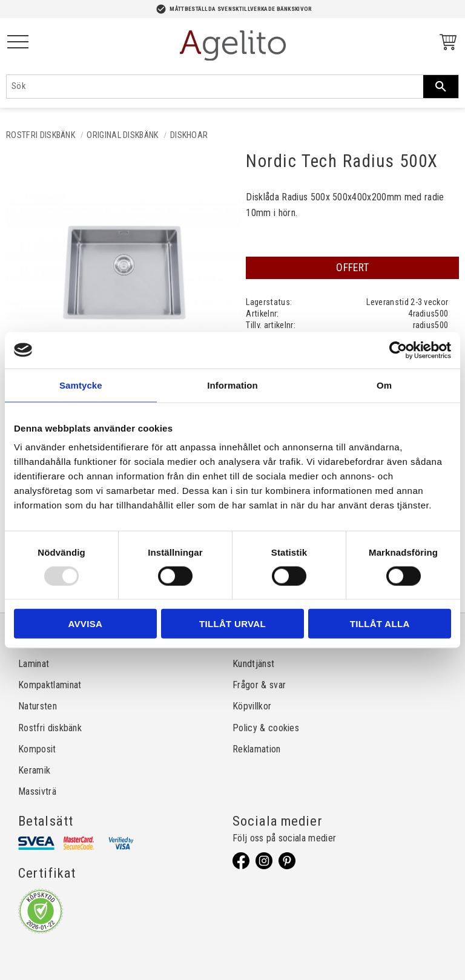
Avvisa (85, 624)
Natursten (38, 706)
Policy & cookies (266, 728)
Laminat (34, 664)
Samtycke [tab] (81, 385)
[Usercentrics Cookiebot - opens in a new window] (398, 350)
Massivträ (37, 791)
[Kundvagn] (446, 44)
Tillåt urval (232, 624)
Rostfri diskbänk (50, 728)
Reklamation (257, 749)
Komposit (37, 749)
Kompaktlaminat (50, 685)
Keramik (34, 770)
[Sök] (441, 87)
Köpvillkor (252, 706)
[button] (18, 43)
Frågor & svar (259, 685)
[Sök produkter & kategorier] (215, 87)
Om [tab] (384, 385)
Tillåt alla (380, 624)
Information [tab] (232, 385)
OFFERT (352, 268)
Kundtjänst (253, 664)
